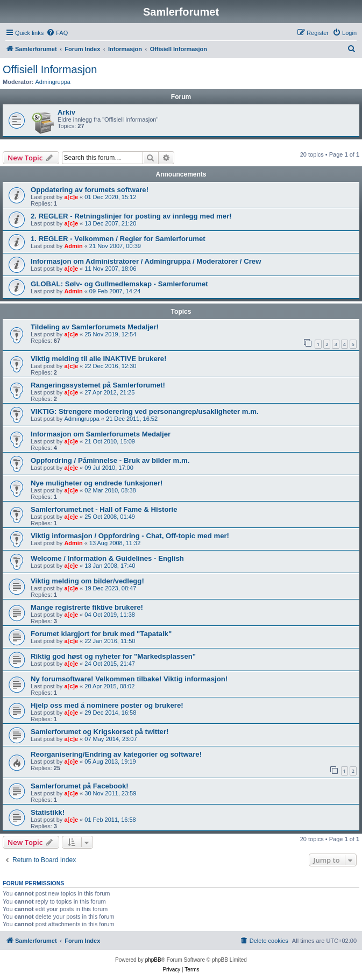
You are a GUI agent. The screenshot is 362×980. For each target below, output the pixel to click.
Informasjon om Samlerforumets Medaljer (101, 434)
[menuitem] (57, 33)
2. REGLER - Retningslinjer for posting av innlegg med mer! (131, 216)
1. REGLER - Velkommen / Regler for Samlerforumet (118, 239)
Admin (73, 246)
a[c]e (71, 197)
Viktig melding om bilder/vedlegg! (87, 581)
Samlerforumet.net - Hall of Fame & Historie (104, 509)
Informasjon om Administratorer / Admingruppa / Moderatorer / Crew (146, 261)
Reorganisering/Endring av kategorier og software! (116, 754)
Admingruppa (53, 82)
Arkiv (66, 112)
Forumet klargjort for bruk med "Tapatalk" (101, 634)
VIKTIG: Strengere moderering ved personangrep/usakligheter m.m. (145, 411)
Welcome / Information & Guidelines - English (107, 558)
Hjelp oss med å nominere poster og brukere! (107, 705)
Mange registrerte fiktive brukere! (87, 607)
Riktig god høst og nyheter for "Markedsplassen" (113, 656)
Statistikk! (48, 812)
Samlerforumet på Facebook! (80, 786)
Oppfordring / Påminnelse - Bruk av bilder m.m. (110, 460)
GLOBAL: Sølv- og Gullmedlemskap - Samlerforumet (119, 284)
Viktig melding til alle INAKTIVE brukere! (99, 359)
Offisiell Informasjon (50, 69)
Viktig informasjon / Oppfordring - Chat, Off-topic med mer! (130, 536)
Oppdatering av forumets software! (90, 190)
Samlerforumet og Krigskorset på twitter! (100, 732)
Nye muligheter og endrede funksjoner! (97, 483)
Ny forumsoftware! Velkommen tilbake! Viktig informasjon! (129, 679)
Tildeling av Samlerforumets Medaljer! (95, 327)
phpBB (153, 960)
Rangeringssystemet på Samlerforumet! (98, 385)
